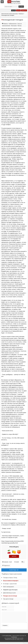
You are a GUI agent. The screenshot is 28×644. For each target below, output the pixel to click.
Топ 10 (13, 10)
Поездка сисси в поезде (10, 596)
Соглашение (14, 639)
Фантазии (14, 26)
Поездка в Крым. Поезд (10, 578)
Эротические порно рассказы (10, 14)
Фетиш (20, 26)
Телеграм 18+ (14, 570)
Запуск (14, 556)
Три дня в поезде (8, 599)
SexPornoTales (8, 638)
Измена (21, 14)
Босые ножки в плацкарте (11, 581)
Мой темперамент (9, 587)
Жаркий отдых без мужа (10, 590)
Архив (18, 10)
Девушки (24, 10)
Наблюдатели (13, 24)
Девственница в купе (9, 593)
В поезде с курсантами (10, 584)
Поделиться (6, 565)
